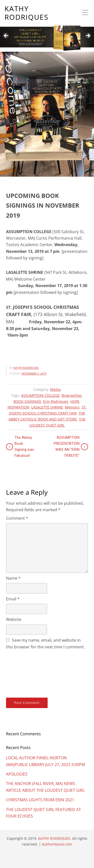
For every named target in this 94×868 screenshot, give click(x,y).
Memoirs (72, 407)
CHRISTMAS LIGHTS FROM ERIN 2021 (40, 800)
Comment (17, 518)
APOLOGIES (17, 774)
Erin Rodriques (56, 401)
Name (13, 578)
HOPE (75, 401)
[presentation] (27, 673)
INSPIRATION (18, 407)
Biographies (72, 395)
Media (55, 389)
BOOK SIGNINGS (27, 401)
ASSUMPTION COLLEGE (40, 395)
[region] (47, 26)
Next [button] (88, 36)
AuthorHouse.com (57, 844)
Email (13, 599)
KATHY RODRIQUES (26, 13)
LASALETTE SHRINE (47, 407)
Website (14, 619)
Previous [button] (6, 36)
